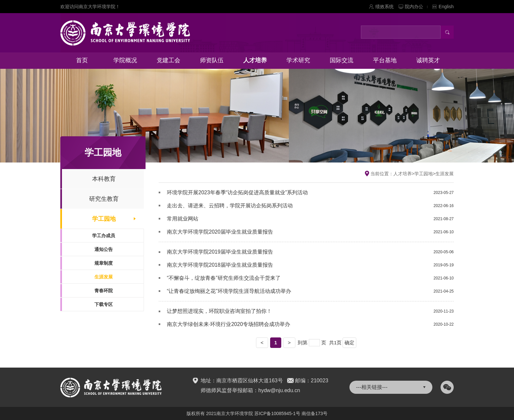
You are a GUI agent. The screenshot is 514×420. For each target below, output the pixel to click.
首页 (82, 60)
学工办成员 (104, 236)
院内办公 (416, 7)
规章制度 (104, 263)
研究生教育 (104, 199)
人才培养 (255, 60)
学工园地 (104, 219)
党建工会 (168, 60)
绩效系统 (385, 7)
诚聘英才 (428, 60)
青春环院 (104, 291)
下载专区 (104, 304)
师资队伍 (212, 60)
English (446, 7)
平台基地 (385, 60)
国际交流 (342, 60)
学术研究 (298, 60)
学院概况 (125, 60)
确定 (349, 343)
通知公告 (104, 249)
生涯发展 (104, 277)
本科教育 (104, 179)
